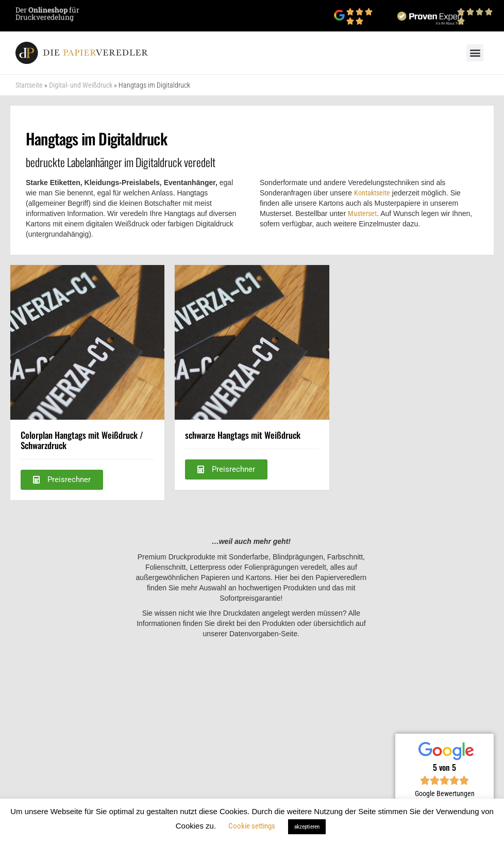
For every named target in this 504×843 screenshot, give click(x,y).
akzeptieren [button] (307, 827)
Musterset (362, 213)
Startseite (29, 85)
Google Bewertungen (445, 794)
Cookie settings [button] (252, 826)
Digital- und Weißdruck (81, 85)
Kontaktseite (372, 193)
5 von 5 (444, 767)
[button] (475, 53)
